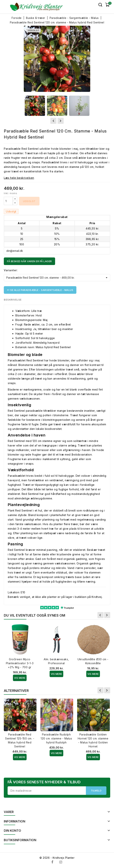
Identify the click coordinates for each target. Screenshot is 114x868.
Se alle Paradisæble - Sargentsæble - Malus (40, 290)
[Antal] (8, 201)
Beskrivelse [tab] (13, 300)
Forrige (101, 615)
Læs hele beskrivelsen (19, 178)
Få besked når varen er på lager (29, 261)
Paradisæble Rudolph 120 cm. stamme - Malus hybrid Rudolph (56, 738)
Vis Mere (20, 678)
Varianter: (11, 270)
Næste (107, 615)
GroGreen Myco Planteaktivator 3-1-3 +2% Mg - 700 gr (20, 663)
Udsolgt (29, 201)
